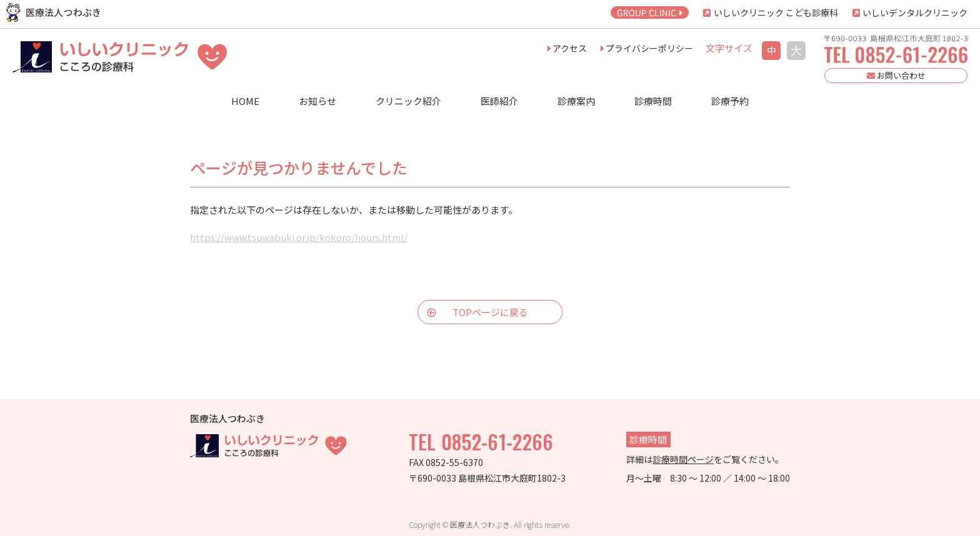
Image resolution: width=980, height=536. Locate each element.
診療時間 (653, 101)
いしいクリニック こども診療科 (775, 12)
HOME (245, 101)
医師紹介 (499, 101)
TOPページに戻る (490, 312)
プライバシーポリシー (649, 48)
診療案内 (576, 101)
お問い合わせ (896, 75)
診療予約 (730, 101)
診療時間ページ (683, 459)
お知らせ (317, 101)
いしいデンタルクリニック (914, 12)
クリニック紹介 (408, 101)
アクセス (570, 48)
